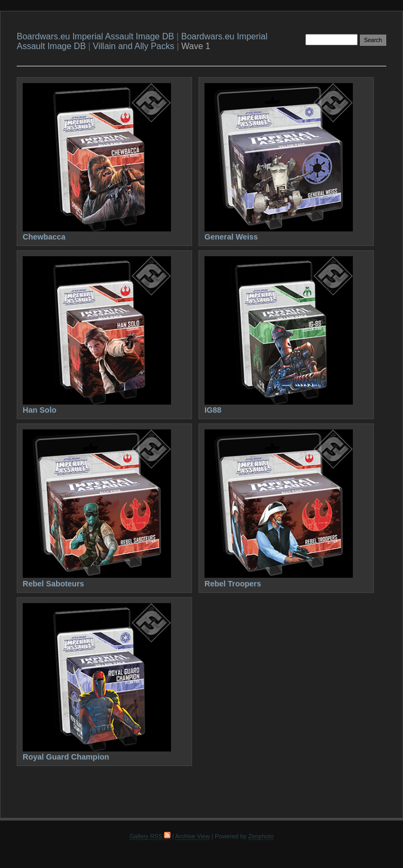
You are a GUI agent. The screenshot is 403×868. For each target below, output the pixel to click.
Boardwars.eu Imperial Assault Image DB (95, 36)
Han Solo (40, 410)
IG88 (213, 410)
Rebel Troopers (233, 584)
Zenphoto (261, 836)
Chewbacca (44, 237)
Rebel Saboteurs (53, 584)
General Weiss (231, 237)
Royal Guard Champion (66, 757)
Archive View (193, 836)
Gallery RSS (150, 836)
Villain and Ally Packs (134, 46)
